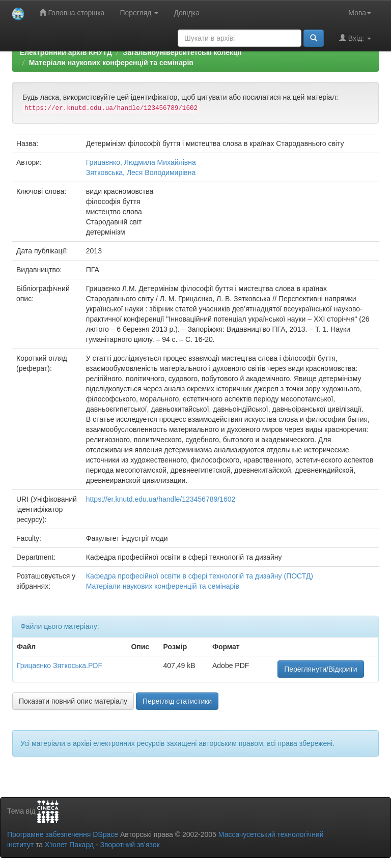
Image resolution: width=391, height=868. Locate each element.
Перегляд (139, 13)
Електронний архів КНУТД (66, 52)
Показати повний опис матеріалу (73, 701)
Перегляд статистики (177, 701)
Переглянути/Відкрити (320, 669)
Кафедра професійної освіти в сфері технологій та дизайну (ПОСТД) (200, 576)
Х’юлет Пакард (69, 845)
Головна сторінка (72, 12)
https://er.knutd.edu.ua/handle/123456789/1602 (161, 499)
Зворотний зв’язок (130, 845)
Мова (360, 13)
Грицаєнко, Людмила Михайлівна (141, 162)
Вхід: (355, 38)
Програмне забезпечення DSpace (63, 834)
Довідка (186, 13)
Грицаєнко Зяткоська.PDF (60, 666)
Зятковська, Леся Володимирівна (141, 172)
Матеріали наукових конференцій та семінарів (111, 63)
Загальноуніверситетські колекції (182, 52)
